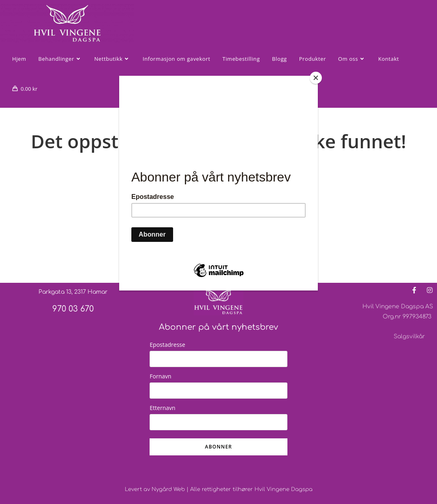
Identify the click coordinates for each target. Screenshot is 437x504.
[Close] (316, 78)
